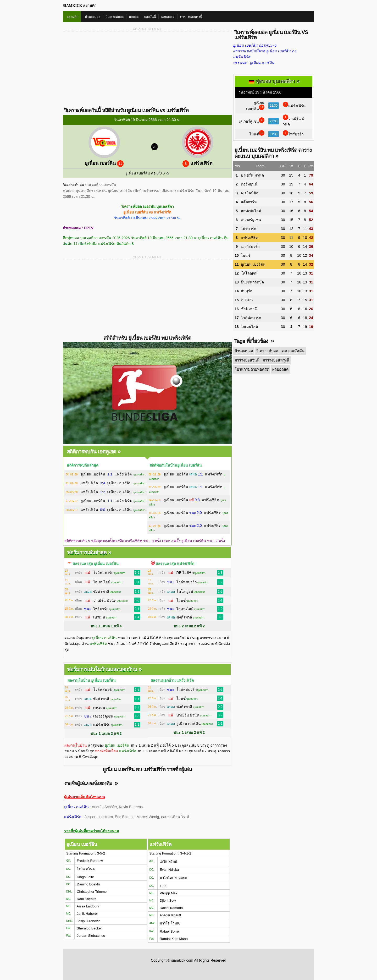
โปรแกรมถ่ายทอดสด (251, 369)
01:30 (274, 134)
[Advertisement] (105, 69)
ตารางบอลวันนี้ (247, 360)
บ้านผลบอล (93, 17)
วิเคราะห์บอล (115, 17)
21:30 (274, 106)
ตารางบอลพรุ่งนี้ (191, 17)
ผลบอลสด (168, 17)
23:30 (274, 121)
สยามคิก (73, 17)
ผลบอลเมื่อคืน (291, 351)
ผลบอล (134, 17)
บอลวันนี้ (150, 17)
